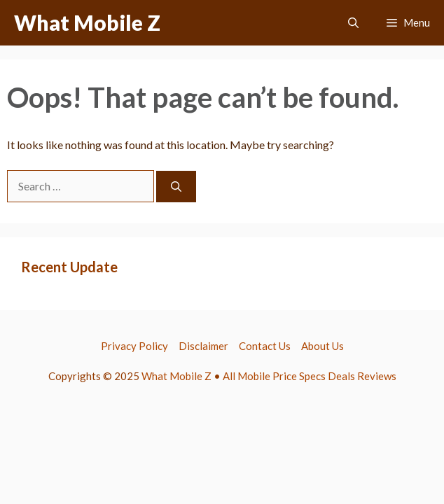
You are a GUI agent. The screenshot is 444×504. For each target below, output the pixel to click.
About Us (322, 346)
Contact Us (265, 346)
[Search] (176, 187)
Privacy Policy (134, 346)
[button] (353, 23)
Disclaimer (203, 346)
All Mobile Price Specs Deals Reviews (310, 376)
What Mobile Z (87, 22)
